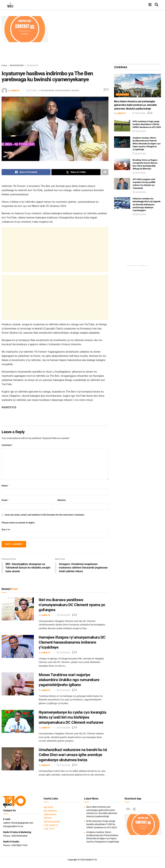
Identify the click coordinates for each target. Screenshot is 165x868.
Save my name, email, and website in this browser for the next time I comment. (45, 515)
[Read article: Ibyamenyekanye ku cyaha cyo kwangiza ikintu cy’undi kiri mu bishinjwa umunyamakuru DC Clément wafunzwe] (18, 722)
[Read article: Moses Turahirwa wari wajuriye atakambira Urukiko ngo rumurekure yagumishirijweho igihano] (18, 684)
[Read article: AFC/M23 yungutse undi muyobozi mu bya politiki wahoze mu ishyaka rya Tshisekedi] (122, 184)
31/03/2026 (63, 765)
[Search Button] (156, 5)
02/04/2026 (63, 653)
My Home (48, 807)
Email (6, 500)
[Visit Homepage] (10, 5)
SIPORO (48, 818)
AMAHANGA (50, 814)
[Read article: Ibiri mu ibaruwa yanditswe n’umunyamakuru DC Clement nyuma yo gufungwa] (18, 609)
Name (6, 486)
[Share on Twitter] (76, 172)
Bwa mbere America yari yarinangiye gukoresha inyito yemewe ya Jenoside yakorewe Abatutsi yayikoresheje (135, 105)
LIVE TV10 (49, 829)
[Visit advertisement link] (25, 29)
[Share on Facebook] (26, 172)
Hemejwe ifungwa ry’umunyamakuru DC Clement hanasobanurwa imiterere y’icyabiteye (72, 642)
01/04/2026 (63, 690)
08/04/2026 (139, 113)
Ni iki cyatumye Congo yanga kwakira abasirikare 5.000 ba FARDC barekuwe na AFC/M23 (147, 124)
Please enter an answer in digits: (18, 523)
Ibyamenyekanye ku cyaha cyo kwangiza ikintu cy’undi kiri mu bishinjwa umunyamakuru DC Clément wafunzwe (73, 717)
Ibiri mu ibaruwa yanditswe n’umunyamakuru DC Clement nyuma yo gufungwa (72, 605)
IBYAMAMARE (33, 65)
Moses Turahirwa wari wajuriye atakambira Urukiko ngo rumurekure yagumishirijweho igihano (69, 680)
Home (4, 65)
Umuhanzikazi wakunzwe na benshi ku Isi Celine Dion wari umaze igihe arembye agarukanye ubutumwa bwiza (73, 755)
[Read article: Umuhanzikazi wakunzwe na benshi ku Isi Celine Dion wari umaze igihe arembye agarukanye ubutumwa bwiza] (18, 759)
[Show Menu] (150, 5)
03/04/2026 (63, 615)
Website (62, 500)
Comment (8, 445)
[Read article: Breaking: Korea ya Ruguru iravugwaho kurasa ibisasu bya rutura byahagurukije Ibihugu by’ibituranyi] (122, 164)
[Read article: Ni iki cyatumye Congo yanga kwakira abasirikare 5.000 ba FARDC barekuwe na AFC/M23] (122, 126)
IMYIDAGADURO (17, 65)
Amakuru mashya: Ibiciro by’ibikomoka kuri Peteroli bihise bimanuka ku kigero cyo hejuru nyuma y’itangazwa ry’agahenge (147, 144)
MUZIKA (75, 90)
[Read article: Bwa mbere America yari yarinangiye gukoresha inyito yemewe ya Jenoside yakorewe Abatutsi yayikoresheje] (138, 86)
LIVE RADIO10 (51, 825)
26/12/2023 (32, 90)
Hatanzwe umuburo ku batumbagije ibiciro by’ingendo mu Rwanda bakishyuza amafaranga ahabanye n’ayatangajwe (147, 204)
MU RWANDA (122, 95)
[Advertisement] (107, 39)
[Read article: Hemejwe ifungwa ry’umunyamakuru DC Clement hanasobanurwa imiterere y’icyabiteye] (18, 647)
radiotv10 (15, 90)
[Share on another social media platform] (105, 172)
